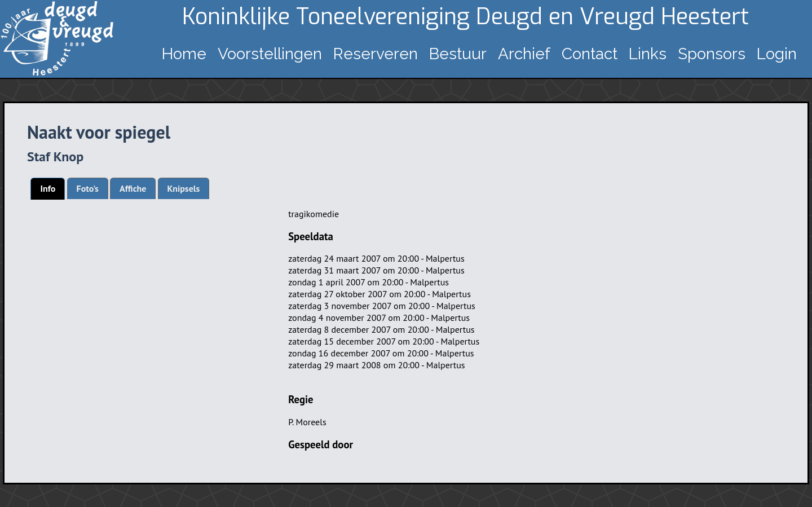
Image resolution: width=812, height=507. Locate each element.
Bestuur (458, 54)
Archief (524, 54)
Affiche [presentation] (133, 188)
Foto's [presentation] (88, 188)
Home (184, 54)
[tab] (48, 189)
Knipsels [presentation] (184, 188)
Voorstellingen (270, 54)
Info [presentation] (48, 188)
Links (648, 54)
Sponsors (712, 54)
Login (777, 54)
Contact (590, 54)
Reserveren (376, 54)
